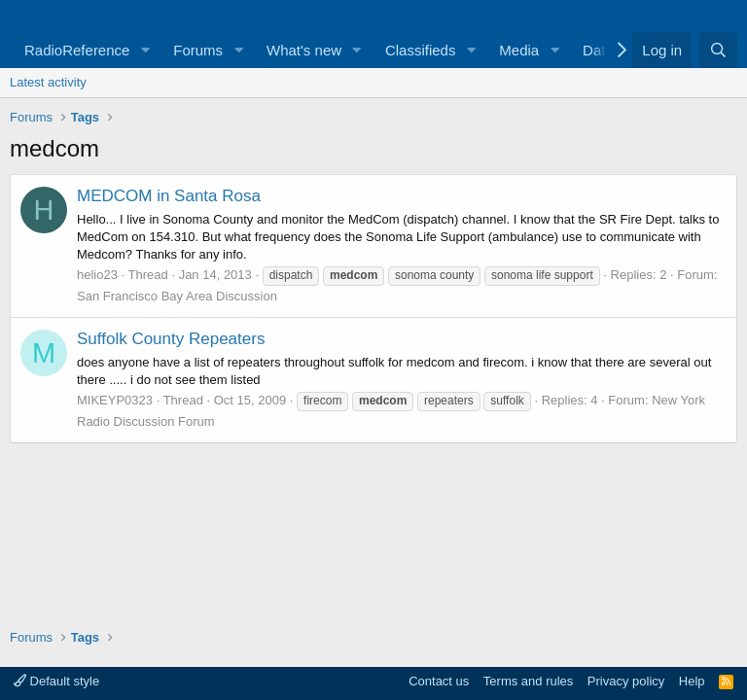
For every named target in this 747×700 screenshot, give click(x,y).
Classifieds (421, 50)
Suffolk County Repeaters (171, 339)
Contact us (439, 681)
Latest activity (48, 82)
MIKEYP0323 (115, 400)
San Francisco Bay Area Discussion (177, 296)
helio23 (97, 275)
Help (692, 681)
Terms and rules (528, 681)
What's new (304, 50)
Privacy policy (626, 681)
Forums (198, 50)
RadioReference (77, 50)
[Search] (718, 50)
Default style (56, 681)
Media (519, 50)
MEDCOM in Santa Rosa (169, 196)
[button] (145, 50)
